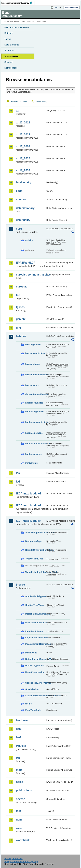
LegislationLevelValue (35, 638)
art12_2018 (23, 134)
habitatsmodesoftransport (35, 444)
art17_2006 (23, 146)
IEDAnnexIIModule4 (29, 521)
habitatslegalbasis (35, 412)
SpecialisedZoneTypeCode (35, 683)
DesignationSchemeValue (35, 614)
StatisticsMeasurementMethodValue (35, 696)
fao (18, 295)
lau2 (19, 737)
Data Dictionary (28, 21)
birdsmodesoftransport (35, 375)
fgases (20, 307)
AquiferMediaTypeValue (35, 596)
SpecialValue (32, 689)
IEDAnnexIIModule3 (29, 505)
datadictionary (25, 208)
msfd (19, 770)
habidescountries (34, 403)
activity (29, 240)
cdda (19, 191)
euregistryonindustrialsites (31, 275)
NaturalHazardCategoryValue (35, 659)
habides (21, 336)
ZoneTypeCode (33, 710)
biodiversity (24, 182)
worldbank (23, 840)
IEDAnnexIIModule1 (29, 494)
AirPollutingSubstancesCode (35, 532)
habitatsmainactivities (35, 422)
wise (19, 828)
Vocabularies (11, 56)
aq (18, 111)
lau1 (19, 729)
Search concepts (42, 102)
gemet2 (21, 319)
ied (18, 482)
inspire (20, 585)
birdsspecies (32, 385)
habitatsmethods (34, 433)
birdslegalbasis (33, 344)
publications (24, 790)
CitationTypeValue (35, 605)
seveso (21, 799)
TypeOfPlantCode (34, 559)
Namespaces (11, 68)
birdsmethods (32, 364)
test (18, 811)
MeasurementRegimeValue (35, 644)
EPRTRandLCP (26, 263)
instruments (31, 463)
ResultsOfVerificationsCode (35, 550)
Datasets (9, 33)
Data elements (12, 45)
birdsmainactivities (35, 353)
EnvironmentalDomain (35, 623)
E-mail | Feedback (13, 858)
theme (29, 704)
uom (19, 820)
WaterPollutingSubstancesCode (35, 572)
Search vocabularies (19, 102)
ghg (18, 328)
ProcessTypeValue (35, 665)
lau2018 (21, 746)
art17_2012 (23, 158)
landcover (22, 720)
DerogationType (33, 541)
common (22, 199)
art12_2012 (23, 123)
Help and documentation (17, 27)
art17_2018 (23, 170)
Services (9, 62)
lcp (18, 758)
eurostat (21, 287)
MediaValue (31, 653)
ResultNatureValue (35, 672)
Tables (8, 39)
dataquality (23, 220)
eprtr (19, 229)
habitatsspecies (33, 454)
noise (20, 782)
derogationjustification (35, 394)
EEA (18, 3)
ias (18, 473)
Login (56, 7)
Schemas (9, 50)
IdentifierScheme (34, 631)
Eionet (17, 21)
